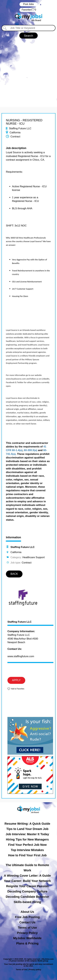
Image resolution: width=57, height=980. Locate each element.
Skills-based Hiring (27, 902)
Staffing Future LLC (20, 622)
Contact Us (27, 922)
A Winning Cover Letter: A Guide (27, 876)
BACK (14, 574)
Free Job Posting (27, 917)
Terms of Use (27, 928)
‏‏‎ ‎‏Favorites (28, 10)
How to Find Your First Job (27, 855)
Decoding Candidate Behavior (27, 897)
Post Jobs (28, 4)
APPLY (16, 680)
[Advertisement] (28, 71)
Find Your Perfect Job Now (27, 845)
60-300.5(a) (31, 450)
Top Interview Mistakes (27, 850)
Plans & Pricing (27, 943)
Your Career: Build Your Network (27, 881)
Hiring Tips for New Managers (27, 839)
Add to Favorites (18, 689)
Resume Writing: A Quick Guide (27, 824)
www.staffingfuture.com (21, 656)
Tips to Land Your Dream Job (27, 829)
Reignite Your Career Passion (27, 886)
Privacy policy (35, 970)
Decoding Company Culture (27, 891)
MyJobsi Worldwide (27, 938)
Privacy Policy (27, 933)
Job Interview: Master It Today (27, 834)
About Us (27, 912)
